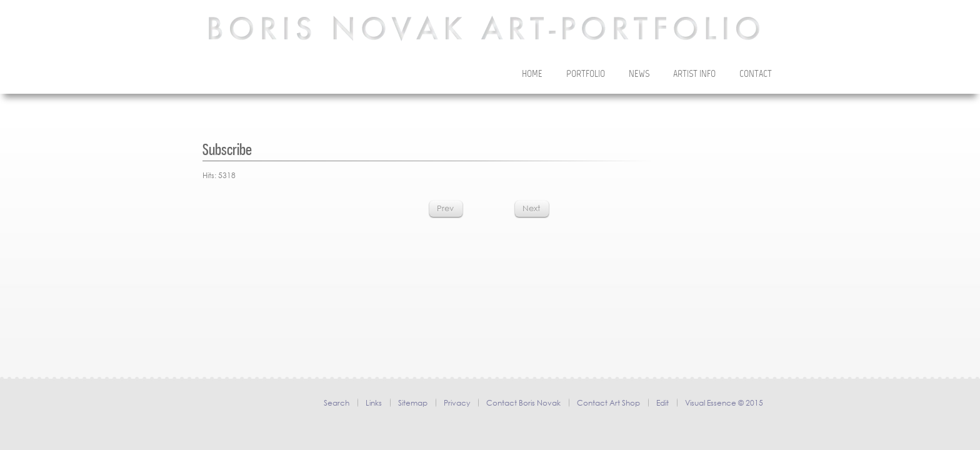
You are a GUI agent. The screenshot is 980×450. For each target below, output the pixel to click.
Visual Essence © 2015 (724, 403)
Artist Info (694, 74)
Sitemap (413, 403)
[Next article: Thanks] (531, 208)
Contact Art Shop (608, 403)
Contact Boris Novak (523, 403)
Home (532, 74)
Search (337, 403)
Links (374, 403)
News (639, 74)
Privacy (457, 403)
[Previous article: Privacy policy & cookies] (445, 208)
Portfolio (586, 74)
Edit (662, 403)
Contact (756, 74)
